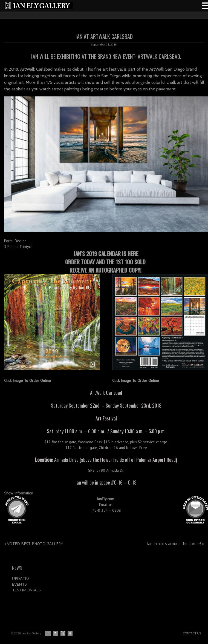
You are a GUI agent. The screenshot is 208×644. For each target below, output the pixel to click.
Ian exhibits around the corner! (175, 544)
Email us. (107, 505)
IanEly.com (106, 499)
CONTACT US (192, 633)
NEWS (17, 568)
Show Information (19, 493)
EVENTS (19, 584)
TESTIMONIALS (26, 590)
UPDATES (21, 578)
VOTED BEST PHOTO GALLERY (34, 544)
